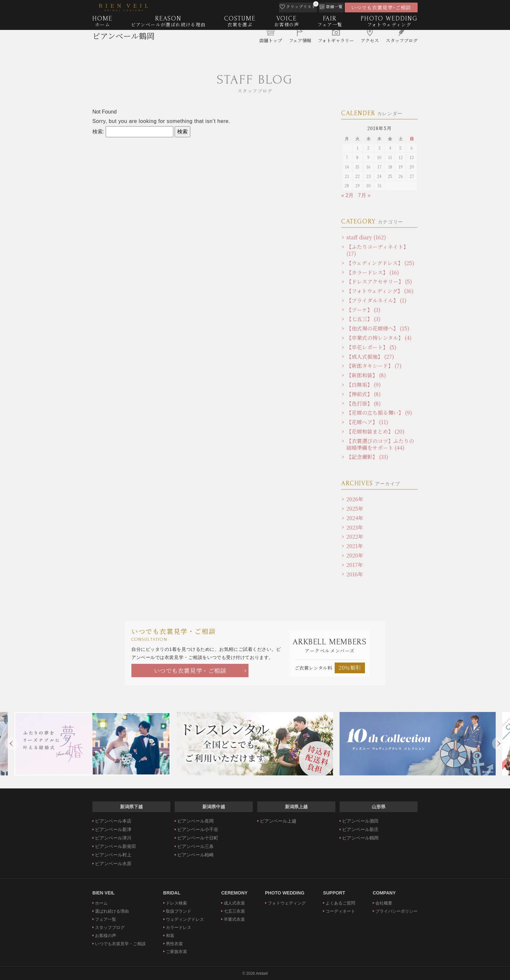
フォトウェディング (287, 903)
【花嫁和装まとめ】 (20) (376, 431)
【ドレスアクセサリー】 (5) (379, 282)
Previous (11, 744)
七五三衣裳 (234, 911)
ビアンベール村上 (113, 855)
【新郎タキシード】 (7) (374, 366)
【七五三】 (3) (363, 319)
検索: (98, 132)
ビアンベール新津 (113, 829)
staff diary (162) (366, 237)
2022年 (355, 537)
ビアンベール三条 (195, 846)
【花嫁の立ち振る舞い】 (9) (379, 413)
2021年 (355, 546)
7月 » (364, 195)
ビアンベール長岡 (195, 821)
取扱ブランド (179, 911)
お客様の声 (106, 936)
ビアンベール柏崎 (195, 855)
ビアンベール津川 (113, 838)
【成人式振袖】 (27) (370, 357)
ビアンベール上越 (278, 821)
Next (499, 744)
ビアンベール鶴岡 (123, 44)
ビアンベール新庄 (360, 829)
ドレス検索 (176, 903)
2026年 (355, 499)
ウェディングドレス (185, 919)
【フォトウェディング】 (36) (380, 291)
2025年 (355, 509)
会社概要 (384, 903)
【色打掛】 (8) (364, 403)
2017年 (355, 565)
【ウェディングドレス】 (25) (380, 263)
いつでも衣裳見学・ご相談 (190, 670)
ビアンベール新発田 (115, 846)
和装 (170, 936)
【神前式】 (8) (364, 394)
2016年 (355, 574)
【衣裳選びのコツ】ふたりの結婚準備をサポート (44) (380, 444)
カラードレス (179, 927)
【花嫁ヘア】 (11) (367, 422)
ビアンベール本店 (113, 821)
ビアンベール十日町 (198, 838)
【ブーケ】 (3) (363, 310)
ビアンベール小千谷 (198, 829)
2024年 (355, 518)
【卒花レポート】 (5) (371, 347)
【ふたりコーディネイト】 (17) (377, 250)
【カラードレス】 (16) (373, 272)
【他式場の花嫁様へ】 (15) (378, 328)
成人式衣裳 (234, 903)
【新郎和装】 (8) (366, 375)
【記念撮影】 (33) (367, 457)
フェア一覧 (106, 919)
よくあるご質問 (340, 903)
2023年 (355, 527)
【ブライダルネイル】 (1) (376, 300)
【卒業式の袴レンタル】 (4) (379, 338)
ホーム (101, 903)
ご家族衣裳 (176, 952)
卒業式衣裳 (234, 919)
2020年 (355, 555)
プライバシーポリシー (396, 911)
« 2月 (347, 195)
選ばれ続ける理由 (112, 911)
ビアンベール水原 (113, 864)
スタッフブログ (110, 927)
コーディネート (340, 911)
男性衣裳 (174, 944)
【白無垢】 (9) (364, 385)
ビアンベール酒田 (360, 821)
